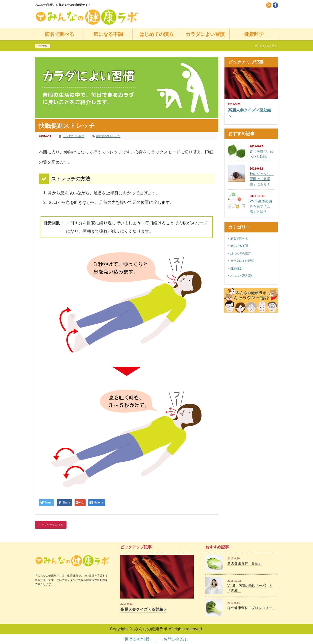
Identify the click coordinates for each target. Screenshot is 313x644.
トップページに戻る (51, 525)
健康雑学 (254, 34)
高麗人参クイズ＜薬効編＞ (250, 113)
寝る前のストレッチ (108, 136)
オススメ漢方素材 (242, 276)
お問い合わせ (176, 639)
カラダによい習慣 (205, 34)
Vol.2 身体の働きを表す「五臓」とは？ (261, 206)
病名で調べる (59, 34)
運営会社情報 (137, 639)
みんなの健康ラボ (151, 629)
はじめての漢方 (156, 34)
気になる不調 (108, 34)
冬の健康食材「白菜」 (245, 563)
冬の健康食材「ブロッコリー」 (251, 608)
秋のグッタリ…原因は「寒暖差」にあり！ (262, 179)
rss (269, 5)
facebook (275, 5)
